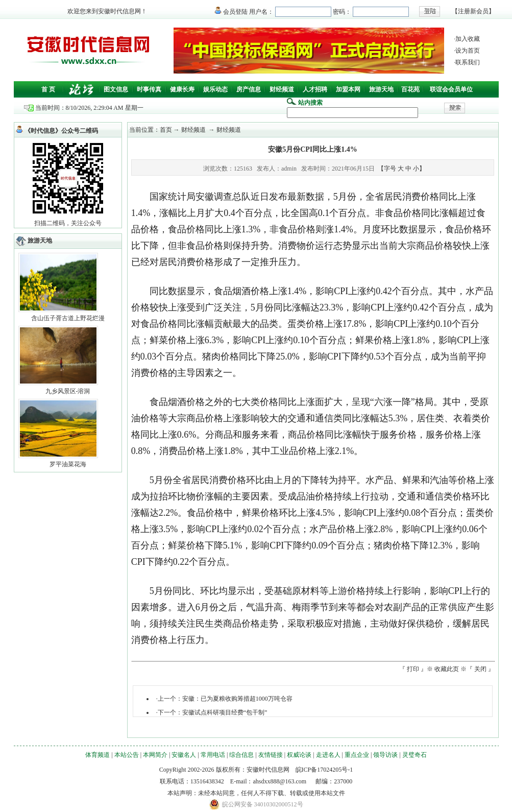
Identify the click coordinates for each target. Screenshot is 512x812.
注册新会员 (473, 11)
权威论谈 (299, 755)
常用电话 (213, 755)
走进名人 (328, 755)
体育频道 (97, 755)
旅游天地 (381, 89)
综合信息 (241, 755)
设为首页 (468, 51)
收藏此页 (447, 669)
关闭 (480, 669)
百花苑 (410, 89)
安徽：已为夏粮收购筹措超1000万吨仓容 (237, 699)
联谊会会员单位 (451, 89)
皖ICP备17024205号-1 (324, 770)
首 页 (48, 89)
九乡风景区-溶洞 (68, 391)
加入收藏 (468, 39)
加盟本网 (348, 89)
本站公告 (127, 755)
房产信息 (249, 89)
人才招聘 (315, 89)
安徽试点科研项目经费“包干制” (225, 712)
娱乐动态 (215, 89)
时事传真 (149, 89)
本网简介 (155, 755)
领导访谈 (385, 755)
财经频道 (282, 89)
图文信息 (116, 89)
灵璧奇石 (415, 755)
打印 (413, 669)
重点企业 (357, 755)
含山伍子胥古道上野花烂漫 (68, 318)
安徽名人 (184, 755)
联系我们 (468, 62)
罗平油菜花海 (68, 464)
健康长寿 (182, 89)
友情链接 (271, 755)
